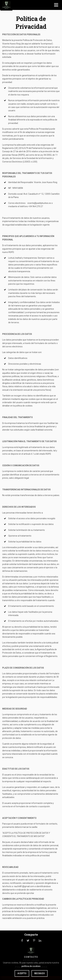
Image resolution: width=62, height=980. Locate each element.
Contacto (31, 957)
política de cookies (31, 966)
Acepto (22, 973)
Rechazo (40, 973)
